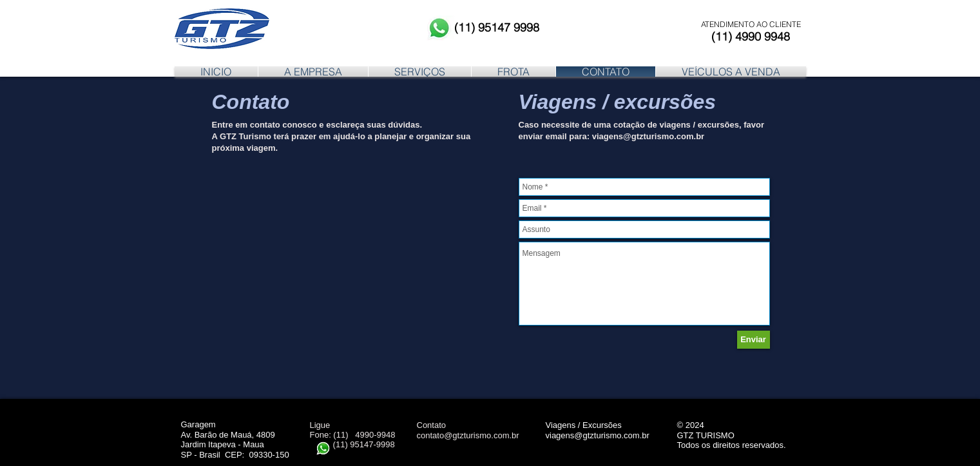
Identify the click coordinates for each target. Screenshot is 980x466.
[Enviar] (754, 340)
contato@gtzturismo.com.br (468, 435)
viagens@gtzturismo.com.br (648, 136)
